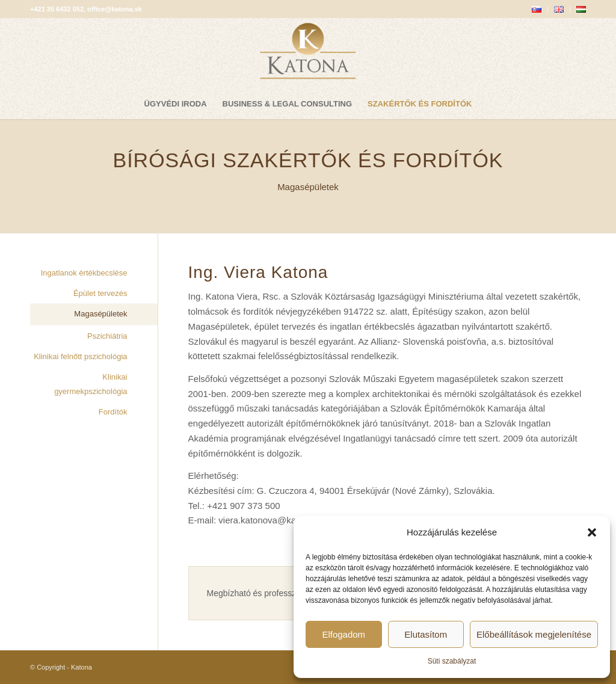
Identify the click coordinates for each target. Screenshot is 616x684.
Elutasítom (426, 634)
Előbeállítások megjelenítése (534, 634)
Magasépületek (100, 314)
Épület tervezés (100, 293)
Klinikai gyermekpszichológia (91, 384)
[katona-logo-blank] (308, 54)
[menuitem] (537, 10)
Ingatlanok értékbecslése (84, 273)
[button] (592, 532)
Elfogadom (343, 634)
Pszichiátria (107, 336)
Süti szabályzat (452, 661)
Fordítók (113, 412)
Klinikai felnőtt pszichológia (80, 356)
